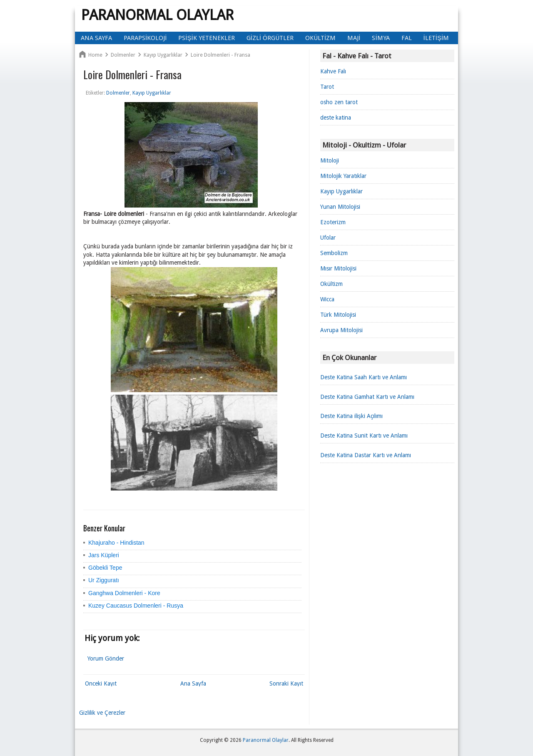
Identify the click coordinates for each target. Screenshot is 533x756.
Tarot (327, 87)
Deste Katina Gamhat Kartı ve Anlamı (367, 397)
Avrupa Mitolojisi (341, 330)
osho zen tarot (339, 102)
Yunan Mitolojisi (340, 207)
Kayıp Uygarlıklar (341, 191)
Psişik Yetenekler (206, 38)
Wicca (327, 299)
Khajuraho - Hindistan (116, 543)
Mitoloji (330, 160)
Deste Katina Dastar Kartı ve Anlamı (366, 455)
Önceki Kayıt (101, 683)
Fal (407, 38)
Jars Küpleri (104, 555)
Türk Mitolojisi (338, 315)
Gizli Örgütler (270, 38)
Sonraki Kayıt (286, 683)
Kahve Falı (333, 71)
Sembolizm (334, 253)
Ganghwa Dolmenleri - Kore (124, 593)
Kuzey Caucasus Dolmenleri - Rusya (136, 606)
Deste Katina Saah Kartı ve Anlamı (364, 377)
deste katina (336, 118)
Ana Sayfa (96, 38)
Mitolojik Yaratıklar (343, 176)
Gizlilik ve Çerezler (102, 713)
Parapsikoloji (145, 38)
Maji (354, 38)
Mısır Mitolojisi (338, 268)
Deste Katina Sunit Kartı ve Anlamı (364, 436)
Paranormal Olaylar (157, 15)
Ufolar (328, 238)
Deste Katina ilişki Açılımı (351, 416)
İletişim (436, 38)
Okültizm (320, 38)
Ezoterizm (333, 222)
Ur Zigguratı (104, 580)
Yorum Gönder (106, 658)
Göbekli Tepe (105, 568)
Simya (381, 38)
